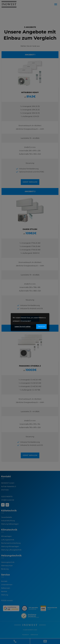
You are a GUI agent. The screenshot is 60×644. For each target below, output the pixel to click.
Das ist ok (41, 327)
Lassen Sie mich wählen (23, 327)
